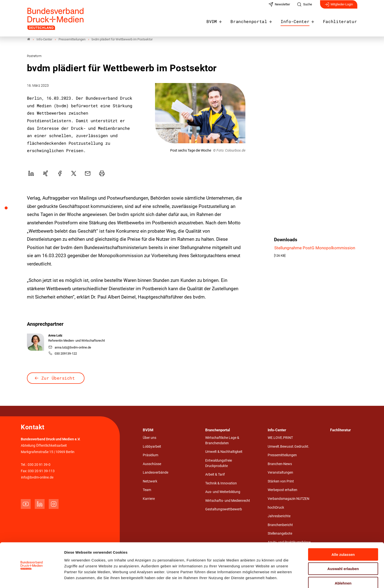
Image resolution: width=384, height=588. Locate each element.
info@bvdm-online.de (37, 477)
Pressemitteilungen (282, 455)
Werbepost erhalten (282, 490)
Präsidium (150, 455)
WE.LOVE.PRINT (280, 438)
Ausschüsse (152, 464)
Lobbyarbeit (152, 447)
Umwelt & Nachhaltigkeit (224, 452)
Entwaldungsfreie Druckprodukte (219, 463)
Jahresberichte (279, 516)
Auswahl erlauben (343, 554)
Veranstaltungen (280, 473)
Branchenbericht (280, 525)
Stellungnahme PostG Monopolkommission (315, 248)
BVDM (222, 20)
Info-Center (300, 20)
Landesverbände (156, 473)
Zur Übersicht (58, 378)
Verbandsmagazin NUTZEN (288, 499)
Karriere (149, 499)
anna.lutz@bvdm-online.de (70, 347)
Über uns (150, 438)
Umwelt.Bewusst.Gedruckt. (288, 447)
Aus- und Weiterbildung (223, 492)
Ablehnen (343, 568)
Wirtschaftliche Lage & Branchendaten (222, 441)
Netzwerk (150, 481)
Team (147, 490)
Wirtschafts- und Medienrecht (228, 501)
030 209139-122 (63, 354)
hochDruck (276, 508)
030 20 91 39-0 (39, 465)
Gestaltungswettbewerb (224, 510)
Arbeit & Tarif (215, 475)
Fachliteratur (342, 20)
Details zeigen (261, 578)
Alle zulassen (343, 539)
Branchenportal (256, 20)
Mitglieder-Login (339, 7)
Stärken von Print (281, 481)
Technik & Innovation (221, 483)
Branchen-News (280, 464)
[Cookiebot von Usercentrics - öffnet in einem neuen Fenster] (32, 578)
